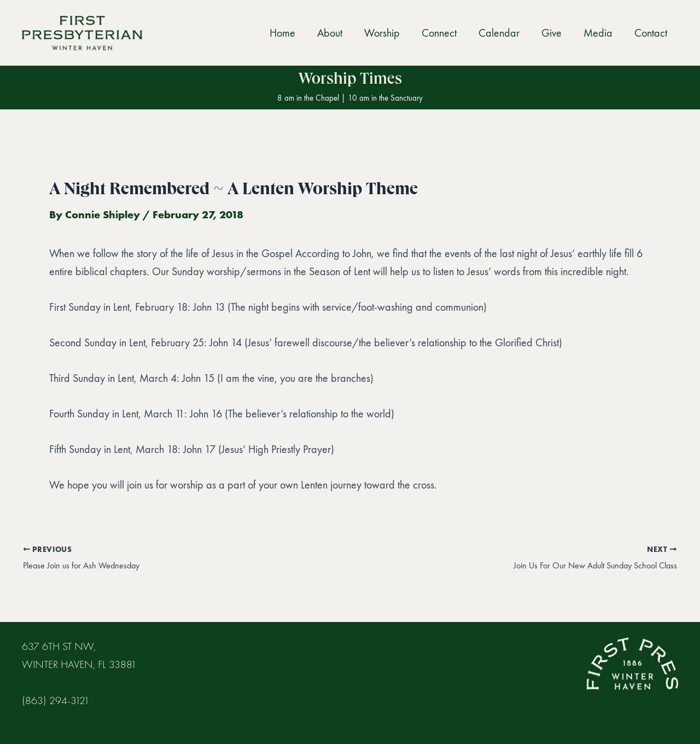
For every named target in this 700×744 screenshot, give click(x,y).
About (330, 33)
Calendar (499, 33)
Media (598, 33)
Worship (382, 33)
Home (282, 33)
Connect (439, 33)
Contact (651, 33)
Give (552, 33)
